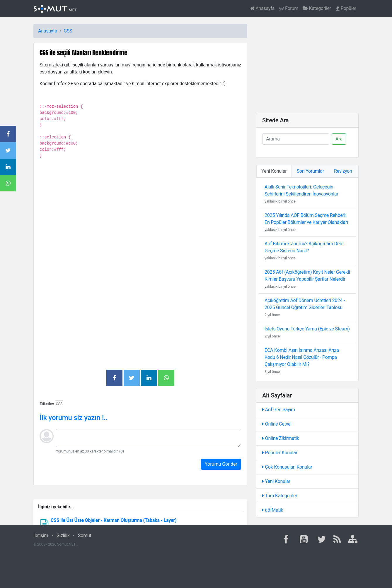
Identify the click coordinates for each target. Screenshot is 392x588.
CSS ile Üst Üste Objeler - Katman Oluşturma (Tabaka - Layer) (114, 520)
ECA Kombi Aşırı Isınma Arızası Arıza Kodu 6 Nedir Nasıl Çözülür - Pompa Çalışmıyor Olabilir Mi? (302, 357)
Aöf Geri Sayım (279, 410)
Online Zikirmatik (281, 438)
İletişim (41, 535)
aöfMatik (273, 510)
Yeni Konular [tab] (274, 171)
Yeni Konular (276, 481)
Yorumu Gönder (221, 464)
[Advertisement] (140, 228)
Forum (289, 8)
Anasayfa (263, 8)
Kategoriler (317, 8)
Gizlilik (63, 535)
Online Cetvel (277, 424)
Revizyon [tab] (343, 171)
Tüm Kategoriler (280, 496)
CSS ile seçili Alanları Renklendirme (83, 53)
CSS (68, 31)
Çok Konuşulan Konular (287, 467)
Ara (339, 139)
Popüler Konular (280, 453)
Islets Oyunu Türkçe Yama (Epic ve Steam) (307, 329)
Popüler (346, 8)
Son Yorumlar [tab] (311, 171)
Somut (85, 535)
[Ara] (296, 139)
